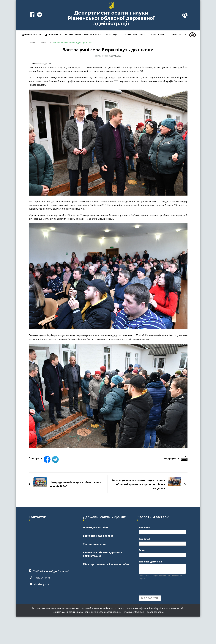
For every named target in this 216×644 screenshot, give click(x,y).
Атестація (112, 35)
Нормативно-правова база (82, 35)
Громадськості (133, 35)
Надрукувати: (175, 458)
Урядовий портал (94, 544)
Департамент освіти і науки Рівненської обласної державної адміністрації (111, 18)
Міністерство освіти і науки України (106, 564)
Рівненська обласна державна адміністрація (102, 554)
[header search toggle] (185, 15)
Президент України (95, 527)
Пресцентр (178, 35)
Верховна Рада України (98, 536)
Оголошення (157, 35)
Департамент (30, 35)
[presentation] (159, 588)
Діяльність (52, 35)
